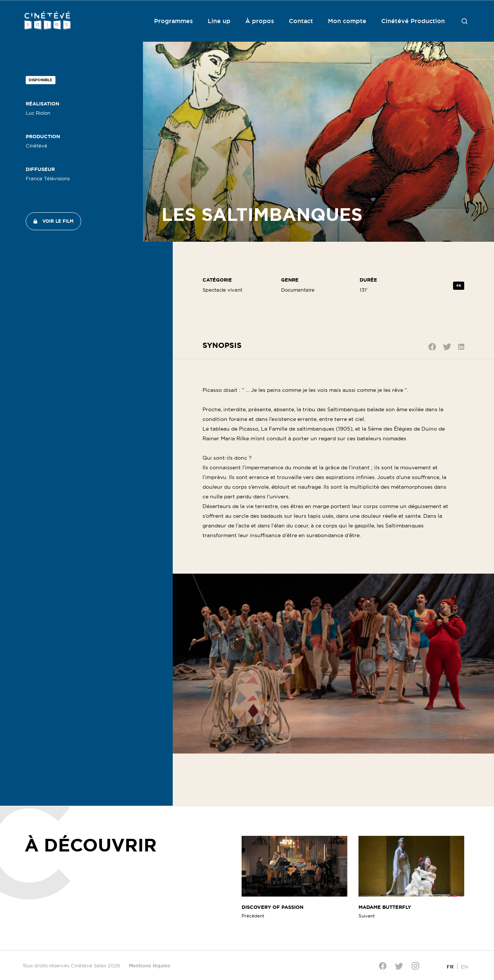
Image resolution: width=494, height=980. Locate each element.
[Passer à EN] (464, 966)
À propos (260, 21)
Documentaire (298, 290)
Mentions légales (150, 965)
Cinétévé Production (413, 21)
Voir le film (58, 221)
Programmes (173, 21)
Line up (219, 21)
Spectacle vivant (222, 290)
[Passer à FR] (450, 966)
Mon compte (347, 21)
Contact (301, 21)
